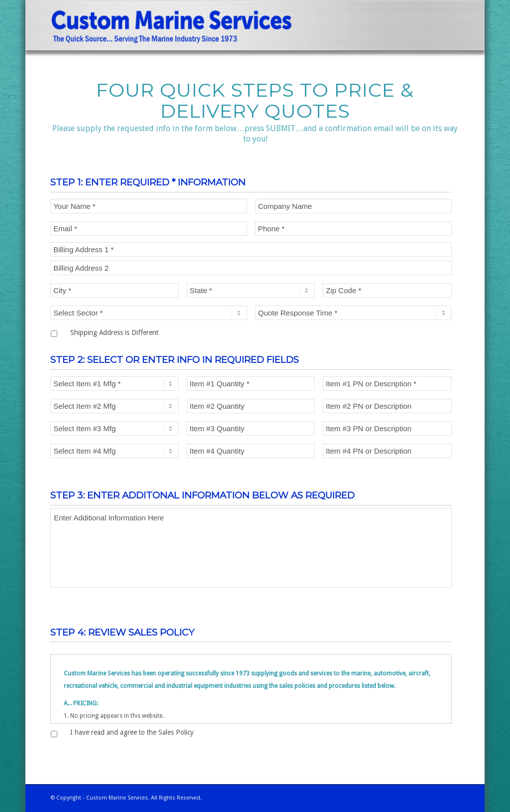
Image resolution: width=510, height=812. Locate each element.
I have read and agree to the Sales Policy (132, 732)
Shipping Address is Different (114, 332)
